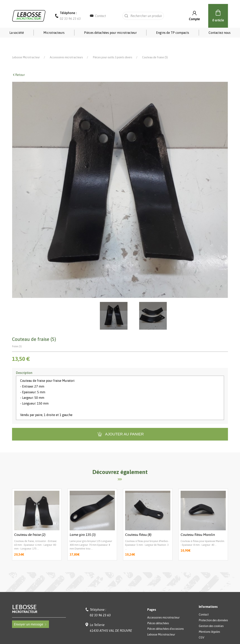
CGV (202, 625)
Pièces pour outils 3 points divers (112, 44)
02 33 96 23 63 (70, 19)
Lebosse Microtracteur (26, 44)
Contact (100, 16)
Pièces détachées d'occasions (165, 616)
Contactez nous (220, 33)
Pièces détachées (158, 610)
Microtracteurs (54, 33)
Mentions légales (209, 619)
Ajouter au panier (120, 421)
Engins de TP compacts (173, 33)
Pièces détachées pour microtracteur (110, 33)
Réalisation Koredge (120, 635)
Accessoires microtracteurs (66, 44)
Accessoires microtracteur (163, 605)
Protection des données (213, 607)
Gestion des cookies (211, 613)
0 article (218, 15)
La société (17, 33)
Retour (18, 62)
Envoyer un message (30, 611)
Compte (194, 15)
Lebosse (39, 596)
